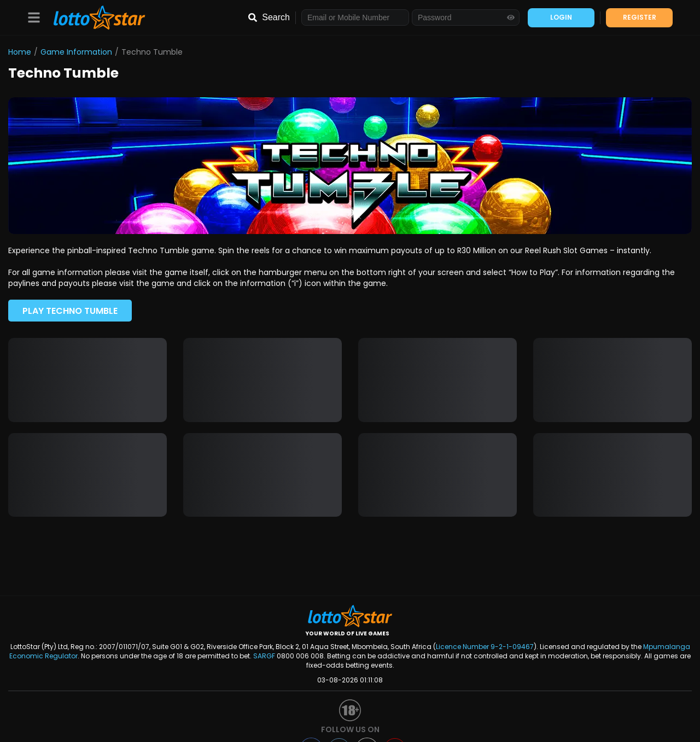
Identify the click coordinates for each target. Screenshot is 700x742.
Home (20, 52)
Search (276, 17)
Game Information (76, 52)
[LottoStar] (94, 18)
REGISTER (640, 17)
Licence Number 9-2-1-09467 (485, 647)
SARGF (264, 656)
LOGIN (561, 17)
